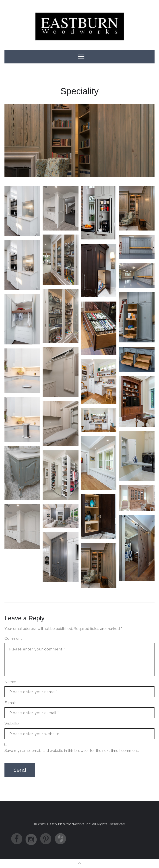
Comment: (13, 638)
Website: (12, 723)
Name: (10, 682)
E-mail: (10, 703)
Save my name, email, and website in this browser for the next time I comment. (72, 751)
